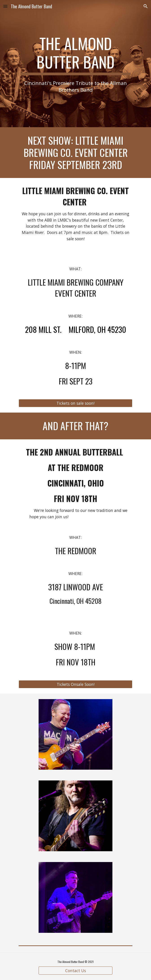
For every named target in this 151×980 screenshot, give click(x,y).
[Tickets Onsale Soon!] (75, 684)
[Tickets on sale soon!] (75, 403)
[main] (75, 64)
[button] (5, 6)
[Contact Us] (75, 971)
